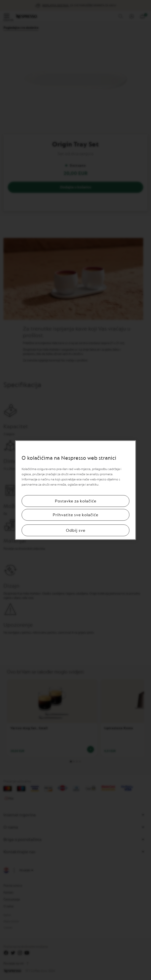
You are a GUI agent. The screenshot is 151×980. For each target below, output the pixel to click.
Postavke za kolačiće (76, 501)
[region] (75, 490)
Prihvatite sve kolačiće (75, 515)
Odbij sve (76, 530)
